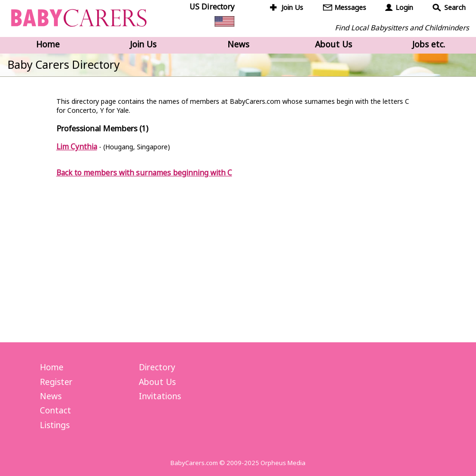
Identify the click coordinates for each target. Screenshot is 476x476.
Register (56, 382)
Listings (55, 425)
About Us (333, 44)
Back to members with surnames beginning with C (144, 173)
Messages (350, 7)
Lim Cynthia (77, 146)
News (238, 44)
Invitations (160, 396)
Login (404, 7)
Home (48, 44)
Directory (157, 367)
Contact (55, 410)
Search (455, 7)
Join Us (292, 7)
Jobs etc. (429, 44)
